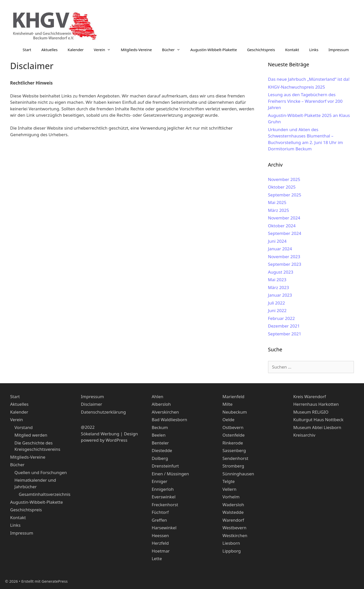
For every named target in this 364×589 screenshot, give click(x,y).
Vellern (229, 489)
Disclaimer (92, 404)
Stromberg (233, 466)
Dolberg (160, 458)
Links (314, 50)
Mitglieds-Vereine (136, 50)
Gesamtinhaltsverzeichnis (45, 494)
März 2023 (279, 287)
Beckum (160, 427)
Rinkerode (233, 443)
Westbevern (235, 528)
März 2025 (279, 210)
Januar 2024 (280, 249)
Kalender (76, 50)
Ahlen (157, 397)
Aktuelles (49, 50)
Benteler (160, 443)
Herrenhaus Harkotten (316, 404)
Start (27, 50)
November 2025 (284, 179)
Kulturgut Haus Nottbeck (318, 420)
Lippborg (232, 551)
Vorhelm (231, 497)
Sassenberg (234, 450)
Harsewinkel (164, 528)
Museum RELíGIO (311, 412)
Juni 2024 (277, 241)
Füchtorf (160, 512)
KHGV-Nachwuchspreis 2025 (297, 87)
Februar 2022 (281, 318)
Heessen (160, 535)
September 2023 (285, 264)
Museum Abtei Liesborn (317, 427)
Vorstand (24, 427)
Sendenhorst (235, 458)
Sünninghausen (238, 474)
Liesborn (231, 543)
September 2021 (285, 334)
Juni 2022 (277, 310)
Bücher (174, 50)
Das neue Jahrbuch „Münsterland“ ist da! (309, 79)
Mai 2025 (277, 202)
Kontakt (292, 50)
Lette (157, 558)
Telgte (229, 481)
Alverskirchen (165, 412)
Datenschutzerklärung (104, 412)
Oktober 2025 (282, 187)
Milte (228, 404)
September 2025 (285, 195)
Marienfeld (234, 397)
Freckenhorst (165, 505)
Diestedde (162, 450)
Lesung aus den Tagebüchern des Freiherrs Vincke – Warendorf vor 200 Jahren (305, 101)
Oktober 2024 (282, 226)
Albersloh (161, 404)
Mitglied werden (31, 435)
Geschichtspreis (261, 50)
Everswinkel (164, 497)
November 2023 (284, 257)
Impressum (339, 50)
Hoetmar (161, 551)
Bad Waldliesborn (169, 420)
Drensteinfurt (165, 466)
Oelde (228, 420)
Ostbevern (233, 427)
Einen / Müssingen (170, 474)
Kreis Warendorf (309, 397)
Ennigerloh (163, 489)
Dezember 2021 (284, 326)
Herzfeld (160, 543)
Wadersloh (233, 505)
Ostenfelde (234, 435)
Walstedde (233, 512)
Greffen (159, 520)
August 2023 (281, 272)
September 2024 (285, 233)
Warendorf (233, 520)
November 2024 (284, 218)
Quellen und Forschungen (41, 472)
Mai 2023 (277, 280)
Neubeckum (235, 412)
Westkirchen (235, 535)
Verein (105, 50)
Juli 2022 (277, 303)
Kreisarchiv (304, 435)
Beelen (159, 435)
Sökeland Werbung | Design (109, 434)
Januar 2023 (280, 295)
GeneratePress (55, 581)
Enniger (159, 481)
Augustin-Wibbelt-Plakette (214, 50)
